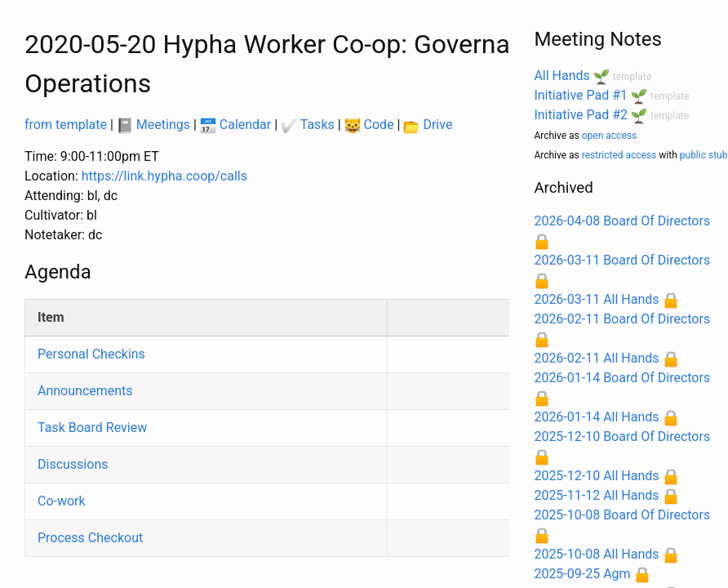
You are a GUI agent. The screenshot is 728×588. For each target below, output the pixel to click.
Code (369, 125)
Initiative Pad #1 (581, 95)
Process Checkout (90, 538)
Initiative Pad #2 (581, 115)
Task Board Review (92, 428)
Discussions (73, 464)
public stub (704, 155)
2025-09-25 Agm (582, 574)
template (632, 77)
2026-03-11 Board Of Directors (622, 260)
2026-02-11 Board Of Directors (622, 319)
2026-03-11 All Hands (596, 299)
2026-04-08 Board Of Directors (622, 221)
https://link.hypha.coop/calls (164, 176)
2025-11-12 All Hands (596, 495)
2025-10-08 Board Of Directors (622, 515)
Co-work (62, 501)
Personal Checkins (91, 354)
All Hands (562, 76)
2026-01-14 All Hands (596, 417)
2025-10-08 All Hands (596, 554)
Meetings (153, 125)
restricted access (619, 155)
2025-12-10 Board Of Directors (622, 437)
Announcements (85, 391)
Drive (428, 125)
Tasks (308, 125)
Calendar (235, 125)
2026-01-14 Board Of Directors (622, 378)
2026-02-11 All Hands (596, 358)
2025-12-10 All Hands (596, 476)
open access (609, 136)
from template (66, 125)
